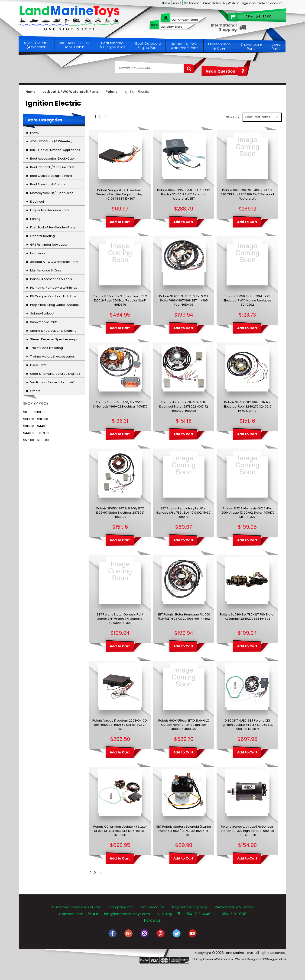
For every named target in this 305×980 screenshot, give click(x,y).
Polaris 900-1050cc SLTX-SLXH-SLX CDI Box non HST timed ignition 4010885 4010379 (184, 725)
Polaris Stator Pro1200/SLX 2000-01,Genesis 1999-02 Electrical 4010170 (120, 405)
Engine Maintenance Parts (50, 210)
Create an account (269, 3)
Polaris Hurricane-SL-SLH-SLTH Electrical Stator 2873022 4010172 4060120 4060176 (184, 407)
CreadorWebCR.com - (219, 959)
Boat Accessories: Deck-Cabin (74, 45)
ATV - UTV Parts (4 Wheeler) (37, 45)
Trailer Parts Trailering (47, 348)
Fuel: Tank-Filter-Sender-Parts (53, 227)
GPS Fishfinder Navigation (49, 245)
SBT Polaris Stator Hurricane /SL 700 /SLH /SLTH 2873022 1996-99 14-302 (184, 617)
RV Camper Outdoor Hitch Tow (53, 296)
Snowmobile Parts (251, 46)
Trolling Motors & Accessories (52, 356)
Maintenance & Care (219, 46)
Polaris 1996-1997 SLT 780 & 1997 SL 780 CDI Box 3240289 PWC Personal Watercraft (247, 194)
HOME (35, 133)
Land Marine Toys (239, 953)
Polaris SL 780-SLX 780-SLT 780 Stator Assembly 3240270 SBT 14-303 (247, 617)
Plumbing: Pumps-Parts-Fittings (54, 288)
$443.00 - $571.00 (36, 433)
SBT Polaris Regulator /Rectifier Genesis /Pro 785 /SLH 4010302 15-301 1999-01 (184, 513)
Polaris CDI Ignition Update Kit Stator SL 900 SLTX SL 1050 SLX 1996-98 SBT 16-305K (120, 831)
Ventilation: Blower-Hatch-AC (52, 382)
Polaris (112, 92)
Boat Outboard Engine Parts (148, 45)
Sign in (246, 3)
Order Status (212, 3)
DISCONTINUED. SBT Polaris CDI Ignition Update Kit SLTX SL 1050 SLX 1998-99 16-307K (247, 725)
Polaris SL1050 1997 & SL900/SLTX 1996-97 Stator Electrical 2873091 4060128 (120, 513)
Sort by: (233, 117)
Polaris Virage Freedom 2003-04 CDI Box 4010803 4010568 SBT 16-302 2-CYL (120, 725)
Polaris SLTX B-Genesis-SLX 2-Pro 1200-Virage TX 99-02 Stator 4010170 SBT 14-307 (247, 513)
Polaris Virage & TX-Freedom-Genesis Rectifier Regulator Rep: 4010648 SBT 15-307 (120, 194)
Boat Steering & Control (48, 184)
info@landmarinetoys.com (127, 914)
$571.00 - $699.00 (36, 440)
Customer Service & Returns (76, 907)
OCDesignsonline (274, 959)
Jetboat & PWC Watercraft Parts (184, 46)
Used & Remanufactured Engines (55, 374)
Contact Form (71, 914)
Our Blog (165, 914)
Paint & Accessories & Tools (51, 279)
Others (35, 391)
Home (166, 3)
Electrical (37, 202)
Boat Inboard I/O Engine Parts (112, 45)
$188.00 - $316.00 (36, 419)
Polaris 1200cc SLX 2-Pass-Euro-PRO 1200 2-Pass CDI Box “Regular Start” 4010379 (120, 301)
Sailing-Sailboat (42, 313)
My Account (192, 3)
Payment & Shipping (190, 907)
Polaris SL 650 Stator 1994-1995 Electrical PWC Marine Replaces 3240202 (247, 301)
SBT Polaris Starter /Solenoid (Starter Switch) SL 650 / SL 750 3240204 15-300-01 (184, 831)
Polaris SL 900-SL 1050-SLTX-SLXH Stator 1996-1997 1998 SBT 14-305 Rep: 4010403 (184, 301)
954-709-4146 (198, 914)
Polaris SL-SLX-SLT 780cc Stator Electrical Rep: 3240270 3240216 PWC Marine (247, 407)
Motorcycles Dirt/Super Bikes (52, 193)
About (177, 3)
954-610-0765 (234, 914)
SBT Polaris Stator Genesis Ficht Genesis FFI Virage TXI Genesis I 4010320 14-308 (120, 619)
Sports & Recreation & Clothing (53, 331)
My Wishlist (231, 3)
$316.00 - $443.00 (36, 426)
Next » (106, 117)
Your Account (153, 907)
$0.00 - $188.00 (34, 412)
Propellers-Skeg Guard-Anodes (54, 305)
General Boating (42, 236)
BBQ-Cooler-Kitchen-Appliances (55, 150)
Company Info (121, 907)
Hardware (38, 253)
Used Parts (276, 46)
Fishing (35, 219)
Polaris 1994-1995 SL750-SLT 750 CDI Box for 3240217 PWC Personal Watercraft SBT (184, 194)
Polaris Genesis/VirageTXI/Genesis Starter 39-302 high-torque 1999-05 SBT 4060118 (247, 831)
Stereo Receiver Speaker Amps (54, 339)
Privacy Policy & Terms (234, 907)
